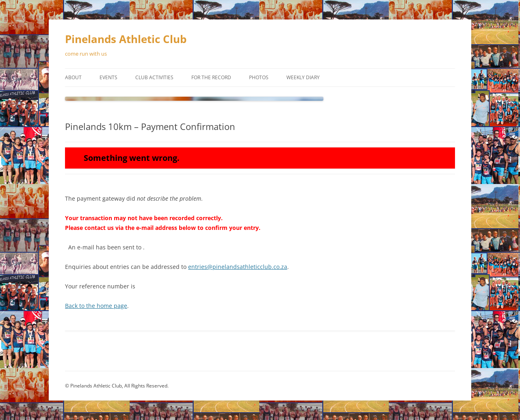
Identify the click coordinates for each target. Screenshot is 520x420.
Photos (259, 77)
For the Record (211, 77)
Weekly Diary (303, 77)
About (73, 77)
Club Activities (154, 77)
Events (108, 77)
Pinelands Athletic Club (126, 39)
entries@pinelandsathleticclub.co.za (238, 267)
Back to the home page (96, 306)
